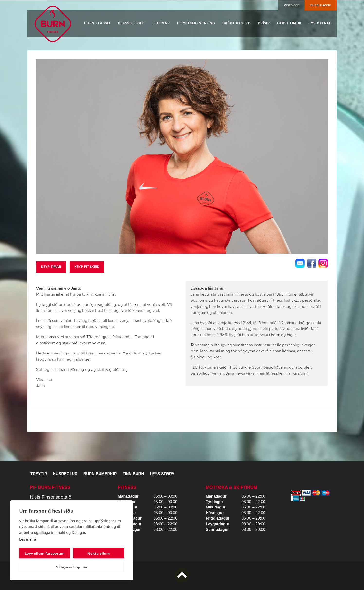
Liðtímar (161, 23)
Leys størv (162, 474)
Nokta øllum (99, 553)
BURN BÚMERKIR (100, 474)
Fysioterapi (321, 23)
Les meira (28, 539)
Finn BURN (133, 474)
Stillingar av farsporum (72, 567)
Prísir (264, 23)
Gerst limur (289, 23)
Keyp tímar (51, 267)
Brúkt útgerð (237, 23)
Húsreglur (65, 474)
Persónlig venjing (196, 23)
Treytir (39, 474)
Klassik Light (132, 23)
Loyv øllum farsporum (45, 553)
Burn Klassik (321, 5)
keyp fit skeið (87, 267)
